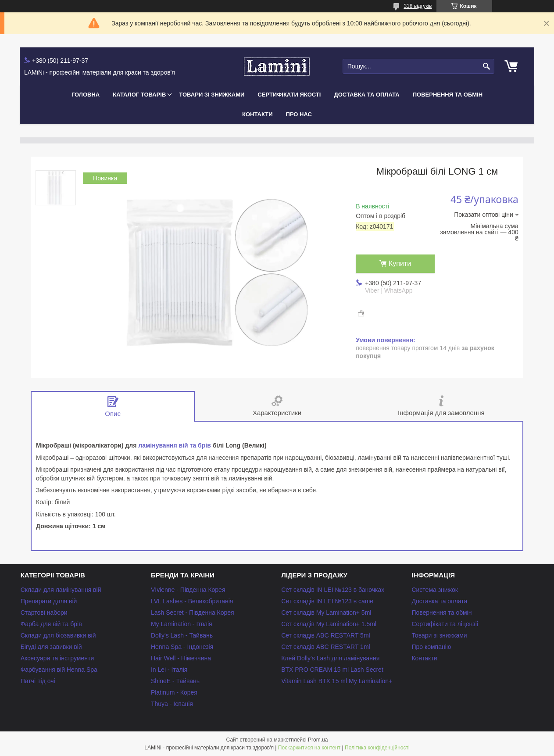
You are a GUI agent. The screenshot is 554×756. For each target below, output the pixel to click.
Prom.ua (318, 740)
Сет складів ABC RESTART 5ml (326, 635)
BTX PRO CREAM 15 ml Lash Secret (332, 670)
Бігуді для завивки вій (51, 647)
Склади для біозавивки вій (58, 635)
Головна (86, 95)
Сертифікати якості (289, 95)
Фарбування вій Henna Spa (59, 670)
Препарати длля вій (49, 601)
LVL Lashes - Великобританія (192, 601)
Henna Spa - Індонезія (182, 647)
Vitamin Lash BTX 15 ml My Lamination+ (337, 681)
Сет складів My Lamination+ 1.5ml (329, 624)
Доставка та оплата (366, 95)
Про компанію (431, 647)
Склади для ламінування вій (61, 590)
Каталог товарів (139, 95)
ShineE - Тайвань (175, 681)
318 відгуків (418, 6)
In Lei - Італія (169, 670)
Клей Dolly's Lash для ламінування (330, 658)
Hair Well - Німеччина (181, 658)
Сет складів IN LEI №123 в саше (327, 601)
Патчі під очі (38, 681)
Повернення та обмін (448, 95)
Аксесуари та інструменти (57, 658)
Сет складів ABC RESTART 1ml (326, 647)
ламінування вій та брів (175, 445)
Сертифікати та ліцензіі (445, 624)
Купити (400, 263)
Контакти (257, 114)
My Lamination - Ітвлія (182, 624)
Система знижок (435, 590)
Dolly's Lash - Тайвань (182, 635)
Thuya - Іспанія (172, 704)
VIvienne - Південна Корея (188, 590)
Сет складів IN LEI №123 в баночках (333, 590)
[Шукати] (487, 66)
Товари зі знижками (212, 95)
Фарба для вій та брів (51, 624)
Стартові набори (44, 613)
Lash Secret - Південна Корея (193, 613)
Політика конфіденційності (377, 748)
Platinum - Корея (174, 692)
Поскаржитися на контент (309, 748)
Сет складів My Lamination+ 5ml (326, 613)
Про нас (299, 114)
